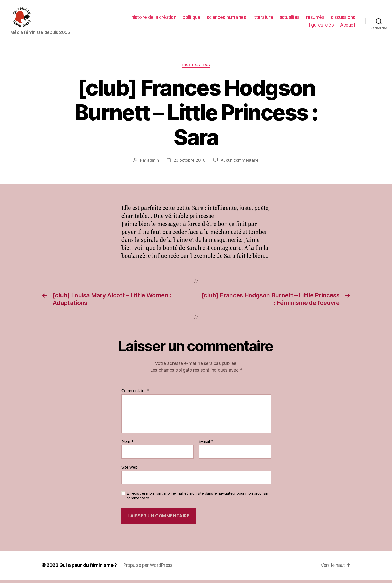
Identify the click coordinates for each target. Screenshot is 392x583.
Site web (130, 470)
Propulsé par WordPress (148, 568)
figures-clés (321, 26)
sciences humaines (227, 19)
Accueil (348, 26)
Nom (128, 445)
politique (191, 19)
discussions (343, 19)
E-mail (206, 445)
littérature (263, 19)
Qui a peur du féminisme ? (88, 568)
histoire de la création (154, 19)
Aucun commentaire (240, 164)
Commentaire (135, 394)
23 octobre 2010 (190, 164)
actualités (290, 19)
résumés (315, 19)
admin (153, 164)
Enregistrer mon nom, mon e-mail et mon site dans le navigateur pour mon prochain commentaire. (197, 499)
